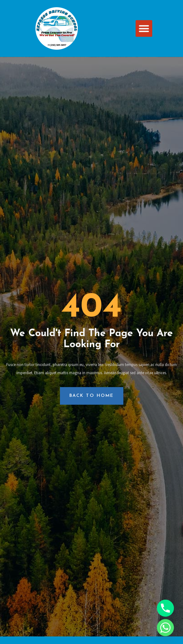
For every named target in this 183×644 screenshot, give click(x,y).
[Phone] (165, 608)
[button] (144, 28)
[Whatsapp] (165, 628)
